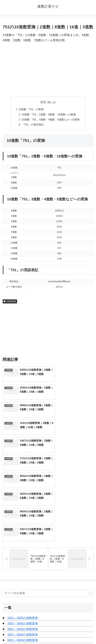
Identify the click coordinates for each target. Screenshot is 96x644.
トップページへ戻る (25, 634)
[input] (48, 527)
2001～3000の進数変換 (23, 557)
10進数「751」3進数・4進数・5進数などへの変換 (51, 120)
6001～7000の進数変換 (23, 579)
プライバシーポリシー (71, 634)
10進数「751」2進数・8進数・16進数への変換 (49, 115)
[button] (90, 527)
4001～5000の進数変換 (23, 568)
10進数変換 (10, 302)
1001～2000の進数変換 (23, 551)
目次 (43, 102)
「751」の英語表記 (33, 125)
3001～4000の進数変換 (23, 562)
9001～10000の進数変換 (23, 596)
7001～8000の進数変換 (23, 585)
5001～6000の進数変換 (23, 574)
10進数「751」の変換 (31, 109)
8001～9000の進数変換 (23, 590)
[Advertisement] (48, 70)
